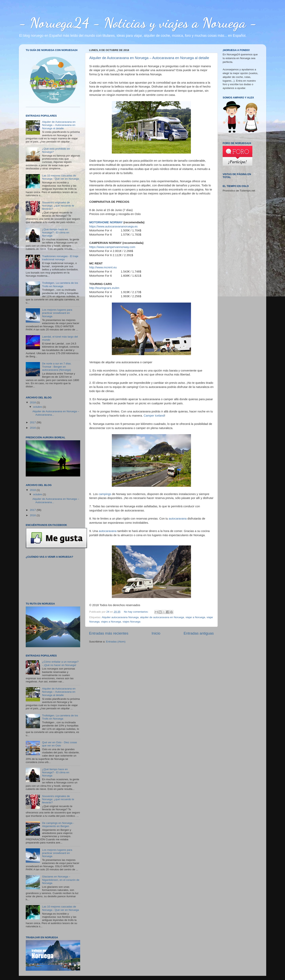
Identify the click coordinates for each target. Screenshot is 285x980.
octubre (38, 407)
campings (105, 494)
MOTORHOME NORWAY (106, 222)
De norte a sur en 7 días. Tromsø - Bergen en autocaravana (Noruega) (57, 367)
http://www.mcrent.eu (103, 267)
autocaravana (178, 519)
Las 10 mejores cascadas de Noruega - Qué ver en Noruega (60, 177)
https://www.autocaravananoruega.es (113, 226)
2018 (33, 402)
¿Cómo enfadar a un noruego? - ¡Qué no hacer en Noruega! (60, 663)
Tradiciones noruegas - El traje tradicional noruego (60, 258)
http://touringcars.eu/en (104, 288)
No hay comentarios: (137, 612)
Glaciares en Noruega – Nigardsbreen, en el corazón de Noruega (61, 880)
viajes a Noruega (111, 622)
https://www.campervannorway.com (112, 247)
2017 (33, 422)
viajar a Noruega (195, 617)
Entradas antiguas (199, 633)
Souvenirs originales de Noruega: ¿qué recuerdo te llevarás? (58, 206)
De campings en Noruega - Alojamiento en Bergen (58, 825)
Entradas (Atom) (116, 642)
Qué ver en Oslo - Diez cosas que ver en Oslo (59, 744)
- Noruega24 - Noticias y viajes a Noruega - (138, 23)
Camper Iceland (154, 416)
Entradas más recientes (109, 633)
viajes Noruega (131, 622)
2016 (33, 428)
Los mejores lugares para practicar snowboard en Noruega (57, 313)
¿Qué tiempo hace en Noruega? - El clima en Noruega (56, 233)
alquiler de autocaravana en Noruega (162, 617)
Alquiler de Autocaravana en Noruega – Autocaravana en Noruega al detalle (149, 58)
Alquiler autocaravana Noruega (120, 617)
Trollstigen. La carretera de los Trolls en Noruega (60, 284)
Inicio (156, 633)
